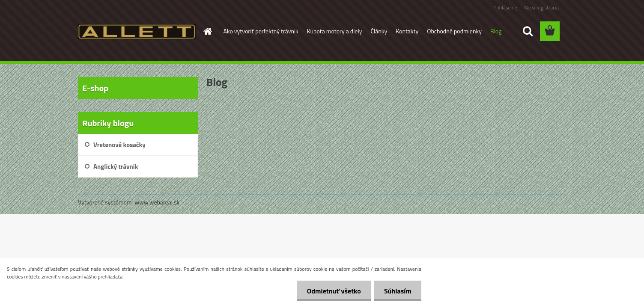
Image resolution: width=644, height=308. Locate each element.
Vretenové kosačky (119, 145)
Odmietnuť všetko (331, 291)
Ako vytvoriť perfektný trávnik (261, 31)
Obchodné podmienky (454, 31)
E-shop (95, 88)
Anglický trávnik (116, 167)
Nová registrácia (541, 7)
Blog (496, 31)
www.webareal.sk (157, 202)
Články (379, 31)
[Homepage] (207, 31)
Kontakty (407, 31)
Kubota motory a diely (335, 31)
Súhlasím (397, 291)
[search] (528, 31)
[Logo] (137, 32)
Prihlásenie (505, 7)
